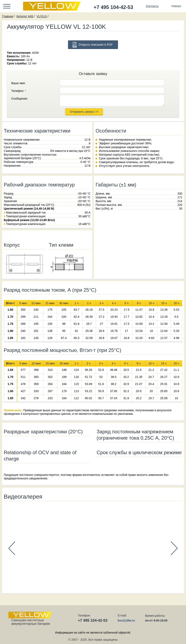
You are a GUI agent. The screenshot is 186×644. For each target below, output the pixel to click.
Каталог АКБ (25, 16)
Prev (12, 548)
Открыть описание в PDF (96, 45)
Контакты (152, 6)
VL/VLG (42, 16)
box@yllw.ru (126, 620)
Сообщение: (20, 99)
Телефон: (19, 91)
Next (174, 548)
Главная (8, 16)
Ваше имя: (18, 83)
